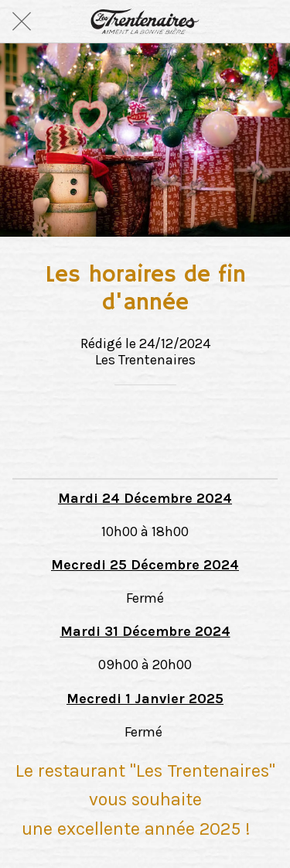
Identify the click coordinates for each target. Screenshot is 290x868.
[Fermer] (22, 22)
